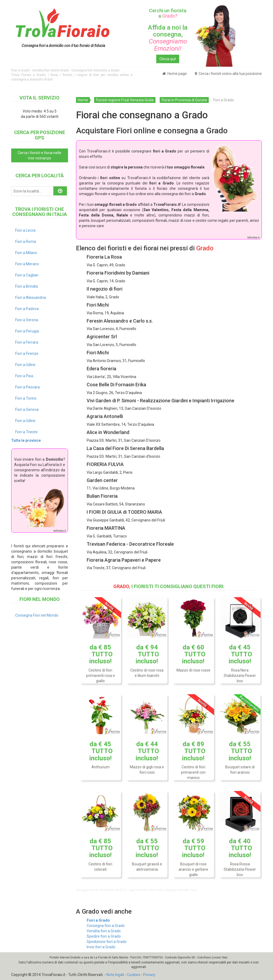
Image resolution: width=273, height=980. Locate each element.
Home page (175, 74)
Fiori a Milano (26, 253)
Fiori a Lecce (25, 230)
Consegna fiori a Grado (106, 926)
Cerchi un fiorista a (168, 13)
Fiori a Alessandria (31, 298)
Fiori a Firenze (27, 354)
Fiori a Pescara (27, 387)
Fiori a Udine (25, 365)
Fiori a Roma (26, 242)
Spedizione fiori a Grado (107, 942)
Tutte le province (26, 440)
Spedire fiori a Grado (104, 936)
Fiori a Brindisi (27, 286)
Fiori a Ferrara (27, 342)
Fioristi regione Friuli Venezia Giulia (125, 100)
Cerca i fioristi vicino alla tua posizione (228, 74)
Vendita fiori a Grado (104, 931)
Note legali (115, 975)
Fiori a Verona (27, 320)
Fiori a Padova (27, 309)
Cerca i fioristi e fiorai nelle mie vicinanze (39, 155)
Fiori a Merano (27, 264)
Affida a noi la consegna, (168, 38)
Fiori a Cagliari (27, 275)
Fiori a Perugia (27, 331)
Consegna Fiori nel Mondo (37, 615)
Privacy (149, 975)
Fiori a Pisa (24, 376)
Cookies (134, 975)
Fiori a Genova (27, 409)
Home (83, 100)
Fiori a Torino (26, 398)
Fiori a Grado (98, 920)
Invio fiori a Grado (101, 947)
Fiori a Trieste (26, 432)
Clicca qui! (168, 59)
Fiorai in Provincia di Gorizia (184, 100)
